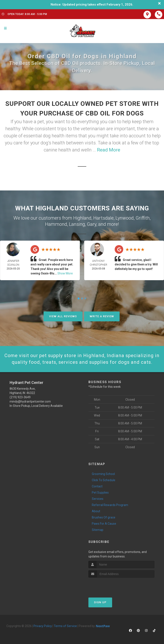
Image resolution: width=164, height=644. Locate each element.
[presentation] (111, 586)
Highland (82, 218)
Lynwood (125, 218)
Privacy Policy (43, 626)
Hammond (56, 224)
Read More (109, 150)
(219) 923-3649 (20, 397)
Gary (92, 224)
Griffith (143, 218)
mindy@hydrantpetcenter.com (30, 401)
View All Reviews (63, 316)
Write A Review (102, 316)
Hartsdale (103, 218)
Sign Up (100, 602)
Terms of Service (65, 626)
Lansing (77, 224)
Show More (65, 273)
